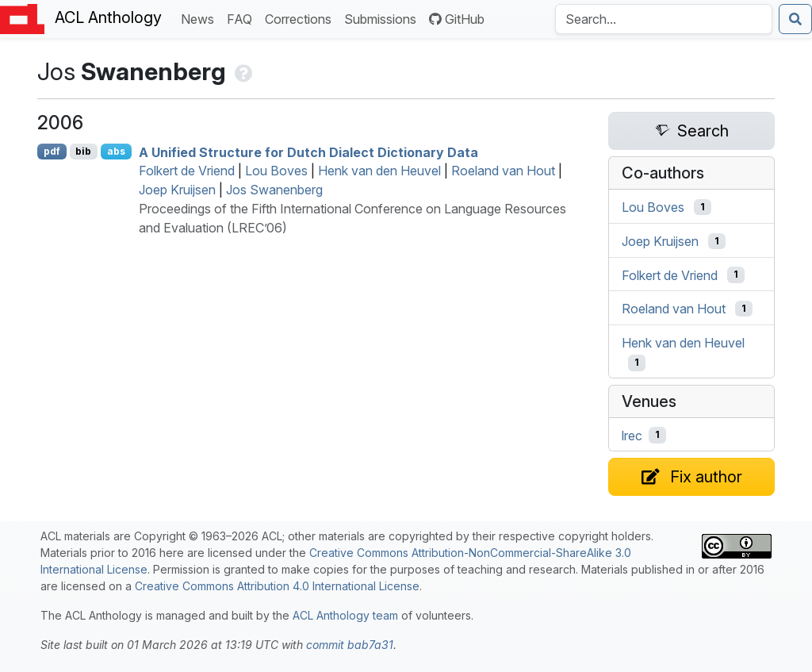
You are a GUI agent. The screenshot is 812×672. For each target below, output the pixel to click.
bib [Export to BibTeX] (83, 151)
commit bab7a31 (350, 645)
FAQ (243, 18)
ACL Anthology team (345, 615)
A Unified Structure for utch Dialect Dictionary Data (308, 152)
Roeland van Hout (503, 171)
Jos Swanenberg (274, 190)
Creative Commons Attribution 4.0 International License (277, 586)
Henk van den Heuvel (379, 171)
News (201, 18)
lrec (632, 435)
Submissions (383, 18)
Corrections (301, 18)
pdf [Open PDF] (52, 151)
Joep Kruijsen (177, 190)
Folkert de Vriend (187, 171)
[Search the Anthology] (664, 19)
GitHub (457, 19)
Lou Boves (276, 171)
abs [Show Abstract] (116, 151)
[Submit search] (795, 19)
